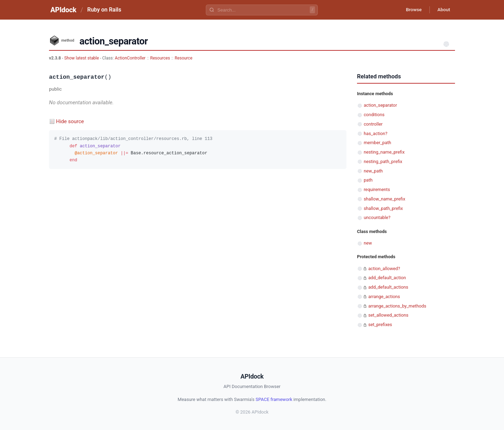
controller (373, 124)
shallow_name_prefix (384, 199)
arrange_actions (384, 297)
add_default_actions (388, 287)
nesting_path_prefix (383, 161)
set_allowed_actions (388, 315)
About (443, 10)
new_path (373, 171)
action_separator (380, 105)
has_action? (376, 133)
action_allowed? (384, 269)
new (368, 243)
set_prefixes (380, 325)
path (368, 180)
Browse (411, 10)
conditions (374, 115)
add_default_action (387, 278)
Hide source (70, 121)
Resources (160, 58)
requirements (377, 189)
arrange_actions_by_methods (397, 306)
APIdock (63, 10)
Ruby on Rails (104, 10)
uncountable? (377, 217)
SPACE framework (274, 399)
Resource (184, 58)
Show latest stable (82, 58)
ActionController (130, 58)
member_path (377, 143)
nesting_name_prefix (384, 152)
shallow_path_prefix (383, 208)
